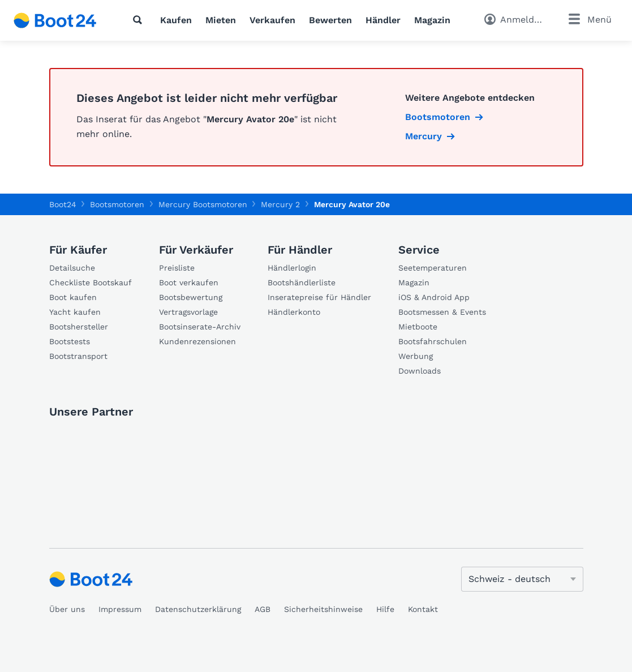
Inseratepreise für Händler (319, 297)
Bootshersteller (79, 327)
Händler (383, 20)
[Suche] (140, 20)
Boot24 (63, 204)
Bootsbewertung (191, 297)
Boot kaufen (73, 297)
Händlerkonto (294, 312)
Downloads (420, 371)
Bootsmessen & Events (442, 312)
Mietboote (418, 327)
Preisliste (177, 268)
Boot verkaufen (189, 283)
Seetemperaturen (433, 268)
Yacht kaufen (75, 312)
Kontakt (423, 609)
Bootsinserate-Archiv (200, 327)
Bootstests (70, 341)
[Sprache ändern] (522, 579)
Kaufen (176, 20)
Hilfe (385, 609)
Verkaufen (272, 20)
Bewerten (330, 20)
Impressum (120, 609)
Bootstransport (78, 356)
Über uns (67, 609)
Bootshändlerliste (302, 283)
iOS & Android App (434, 297)
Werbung (416, 356)
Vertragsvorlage (188, 312)
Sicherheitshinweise (323, 609)
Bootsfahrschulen (433, 341)
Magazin (432, 20)
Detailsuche (72, 268)
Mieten (221, 20)
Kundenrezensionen (197, 341)
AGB (263, 609)
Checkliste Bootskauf (91, 283)
